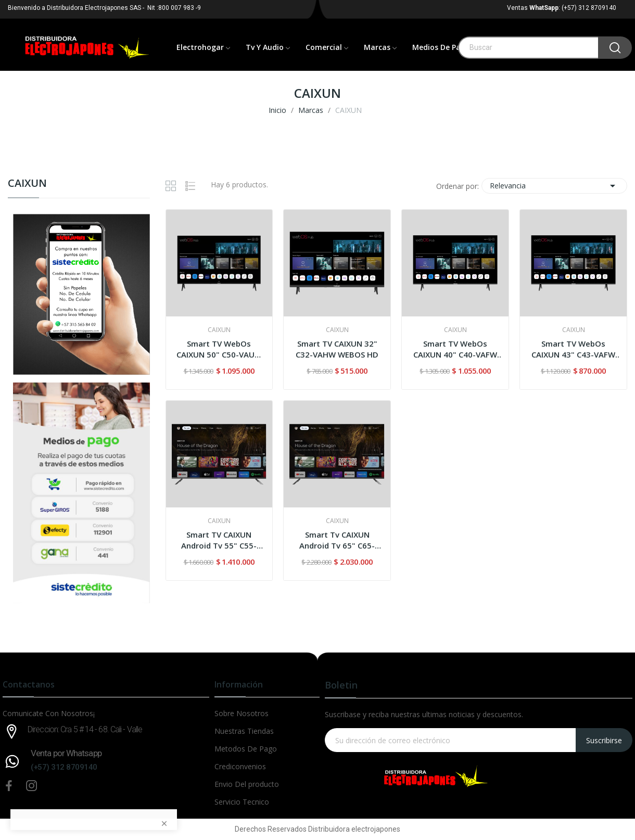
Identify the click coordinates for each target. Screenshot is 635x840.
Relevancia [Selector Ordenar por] (554, 186)
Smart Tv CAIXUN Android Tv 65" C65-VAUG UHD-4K (337, 540)
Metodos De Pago (246, 749)
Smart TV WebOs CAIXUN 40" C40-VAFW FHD (455, 349)
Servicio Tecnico (242, 802)
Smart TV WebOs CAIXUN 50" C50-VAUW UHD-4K (219, 349)
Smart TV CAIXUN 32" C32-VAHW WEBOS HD (337, 349)
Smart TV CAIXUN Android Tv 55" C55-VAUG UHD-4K (219, 540)
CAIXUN (27, 184)
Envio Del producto (247, 784)
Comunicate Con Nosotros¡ (49, 713)
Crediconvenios (240, 766)
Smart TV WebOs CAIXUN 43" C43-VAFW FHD (573, 349)
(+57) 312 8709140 (64, 767)
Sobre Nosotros (242, 713)
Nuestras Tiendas (244, 731)
